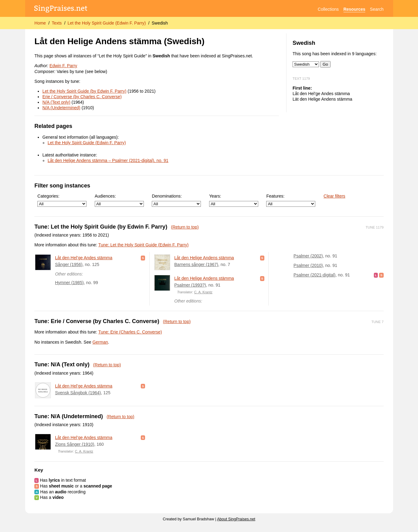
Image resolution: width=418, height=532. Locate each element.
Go (325, 64)
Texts (57, 23)
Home (40, 23)
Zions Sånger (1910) (75, 444)
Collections (328, 9)
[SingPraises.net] (61, 9)
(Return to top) (185, 227)
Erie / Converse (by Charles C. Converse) (82, 97)
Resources (355, 9)
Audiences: (119, 200)
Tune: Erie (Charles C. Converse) (130, 332)
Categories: (62, 200)
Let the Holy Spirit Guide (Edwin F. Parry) (107, 23)
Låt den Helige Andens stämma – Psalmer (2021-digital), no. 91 (108, 160)
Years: (234, 200)
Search (377, 9)
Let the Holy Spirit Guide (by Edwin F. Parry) (84, 91)
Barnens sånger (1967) (196, 264)
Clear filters (334, 196)
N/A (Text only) (56, 102)
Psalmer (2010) (308, 265)
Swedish (160, 23)
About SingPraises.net (236, 519)
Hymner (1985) (69, 283)
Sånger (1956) (69, 264)
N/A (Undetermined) (61, 108)
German (100, 342)
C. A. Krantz (203, 292)
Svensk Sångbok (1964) (78, 393)
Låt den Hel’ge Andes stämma (84, 258)
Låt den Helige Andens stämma (204, 258)
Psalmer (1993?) (190, 285)
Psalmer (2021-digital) (314, 275)
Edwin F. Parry (63, 66)
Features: (291, 200)
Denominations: (176, 200)
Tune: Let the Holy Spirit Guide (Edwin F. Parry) (144, 245)
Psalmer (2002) (308, 256)
